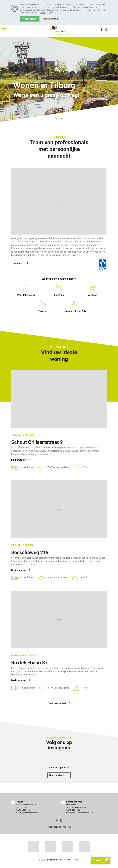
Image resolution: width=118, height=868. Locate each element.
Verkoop (92, 290)
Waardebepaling (26, 290)
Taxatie (42, 307)
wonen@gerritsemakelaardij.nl (81, 813)
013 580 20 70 (24, 810)
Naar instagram (57, 768)
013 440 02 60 (74, 810)
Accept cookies (30, 19)
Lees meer (18, 263)
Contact (101, 861)
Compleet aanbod (57, 704)
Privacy (43, 13)
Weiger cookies (51, 19)
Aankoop (59, 290)
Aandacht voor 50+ (76, 307)
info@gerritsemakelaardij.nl (30, 813)
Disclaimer (67, 827)
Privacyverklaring (54, 827)
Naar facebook (57, 775)
